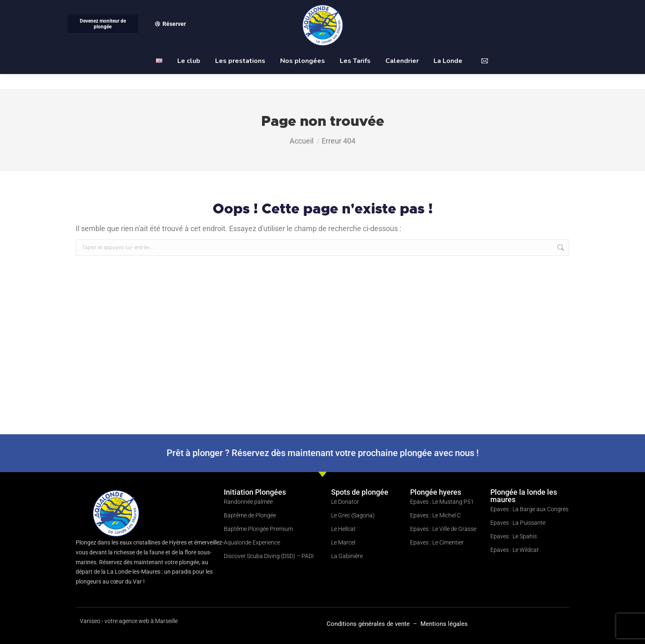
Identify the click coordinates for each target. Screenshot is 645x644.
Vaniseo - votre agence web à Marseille (129, 621)
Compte (465, 8)
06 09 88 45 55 (93, 8)
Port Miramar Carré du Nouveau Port (210, 8)
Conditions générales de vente (369, 624)
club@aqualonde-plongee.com (529, 8)
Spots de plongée (360, 492)
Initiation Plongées (255, 492)
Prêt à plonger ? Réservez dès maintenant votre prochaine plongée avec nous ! (323, 453)
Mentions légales (444, 624)
